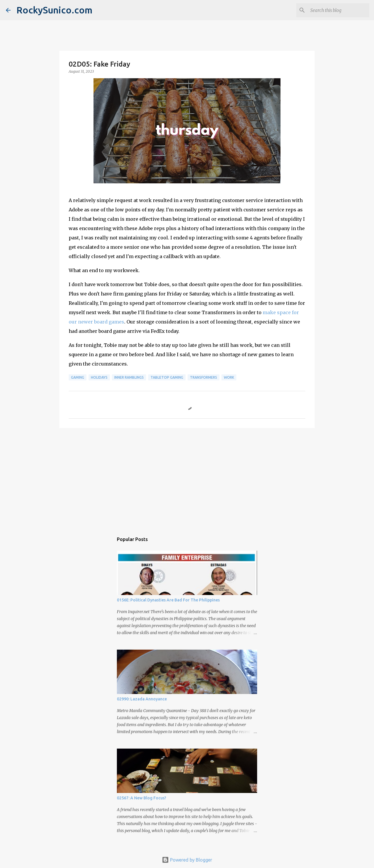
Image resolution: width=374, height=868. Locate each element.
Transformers (204, 377)
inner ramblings (129, 377)
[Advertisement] (187, 478)
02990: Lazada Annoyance (142, 699)
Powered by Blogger (187, 860)
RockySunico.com (54, 10)
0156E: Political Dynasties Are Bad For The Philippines (168, 600)
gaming (78, 377)
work (229, 377)
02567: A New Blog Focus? (142, 798)
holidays (99, 377)
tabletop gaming (167, 377)
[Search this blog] (339, 10)
